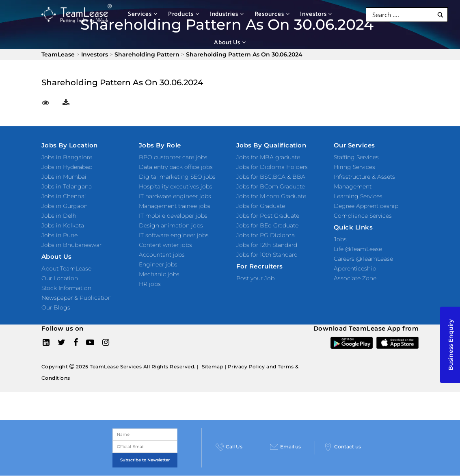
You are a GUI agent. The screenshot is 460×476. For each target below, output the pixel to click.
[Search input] (402, 15)
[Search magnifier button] (440, 15)
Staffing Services (356, 157)
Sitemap (213, 367)
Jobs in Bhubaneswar (71, 245)
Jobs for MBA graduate (268, 157)
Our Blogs (56, 307)
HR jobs (150, 284)
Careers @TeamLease (363, 259)
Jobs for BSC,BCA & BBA (271, 177)
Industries (227, 14)
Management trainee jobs (175, 206)
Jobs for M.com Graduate (271, 196)
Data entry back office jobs (176, 167)
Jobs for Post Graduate (268, 216)
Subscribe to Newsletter (145, 460)
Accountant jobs (162, 255)
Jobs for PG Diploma (266, 235)
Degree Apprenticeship (366, 206)
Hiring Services (354, 167)
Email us (285, 447)
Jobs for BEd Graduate (267, 225)
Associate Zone (355, 278)
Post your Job (255, 278)
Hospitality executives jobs (176, 186)
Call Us (229, 447)
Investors (316, 14)
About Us (230, 42)
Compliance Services (363, 216)
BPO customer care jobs (173, 157)
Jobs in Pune (59, 235)
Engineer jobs (158, 264)
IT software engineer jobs (174, 235)
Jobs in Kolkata (63, 225)
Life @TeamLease (358, 249)
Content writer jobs (165, 245)
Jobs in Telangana (67, 186)
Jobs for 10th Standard (267, 255)
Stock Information (66, 288)
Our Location (60, 278)
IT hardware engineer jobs (175, 196)
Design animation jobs (171, 225)
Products (184, 14)
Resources (272, 14)
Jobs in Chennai (64, 196)
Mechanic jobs (159, 274)
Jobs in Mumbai (64, 177)
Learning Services (358, 196)
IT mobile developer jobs (173, 216)
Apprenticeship (355, 268)
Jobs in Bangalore (67, 157)
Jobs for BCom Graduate (271, 186)
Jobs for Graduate (261, 206)
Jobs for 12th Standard (267, 245)
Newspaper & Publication (77, 298)
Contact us (342, 447)
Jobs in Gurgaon (65, 206)
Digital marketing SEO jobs (177, 177)
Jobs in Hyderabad (67, 167)
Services (143, 14)
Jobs (340, 239)
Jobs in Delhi (60, 216)
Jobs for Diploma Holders (272, 167)
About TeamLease (66, 268)
